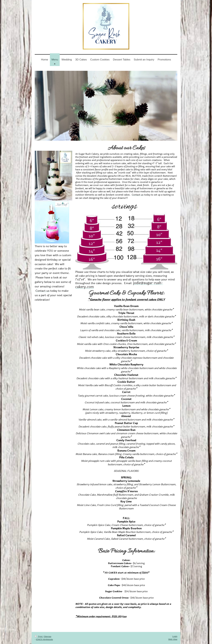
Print (39, 637)
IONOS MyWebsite (44, 639)
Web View (173, 639)
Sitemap (48, 637)
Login (175, 636)
